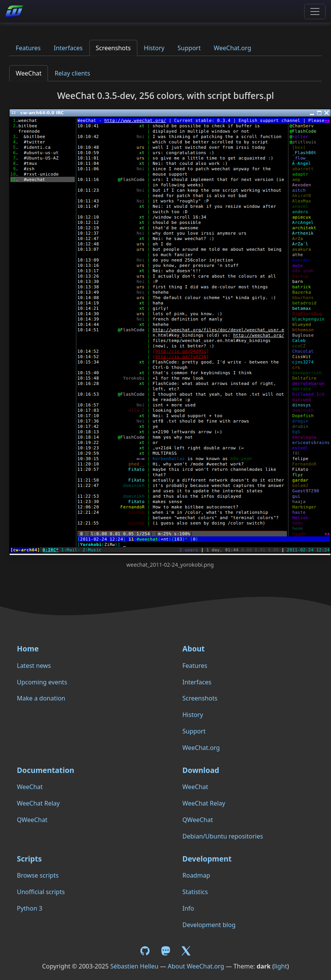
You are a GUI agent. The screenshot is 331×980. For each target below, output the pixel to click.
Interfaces (68, 48)
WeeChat (29, 73)
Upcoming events (42, 682)
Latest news (34, 666)
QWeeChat (32, 820)
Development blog (209, 925)
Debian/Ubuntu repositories (223, 836)
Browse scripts (38, 875)
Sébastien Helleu (134, 966)
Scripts (29, 859)
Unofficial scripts (41, 892)
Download (201, 770)
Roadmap (196, 875)
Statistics (195, 892)
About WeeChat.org (196, 966)
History (154, 48)
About (194, 649)
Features (28, 48)
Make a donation (41, 698)
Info (189, 908)
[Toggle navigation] (315, 12)
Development (207, 859)
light (281, 966)
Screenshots (113, 48)
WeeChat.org (232, 48)
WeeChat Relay (38, 803)
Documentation (45, 770)
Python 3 (30, 908)
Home (28, 649)
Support (189, 48)
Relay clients (72, 73)
